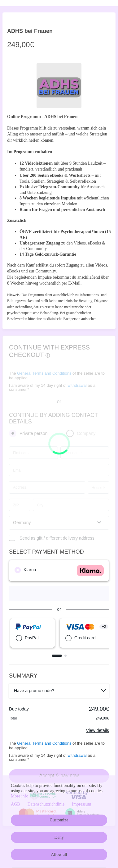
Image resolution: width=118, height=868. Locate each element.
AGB (15, 804)
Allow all (59, 854)
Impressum (81, 804)
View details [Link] (98, 730)
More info (20, 796)
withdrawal (77, 755)
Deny (59, 837)
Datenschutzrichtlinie (46, 804)
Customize (59, 820)
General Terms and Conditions (44, 743)
